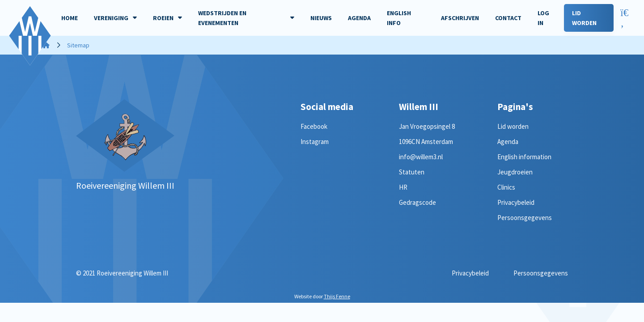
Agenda (508, 142)
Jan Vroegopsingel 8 (427, 126)
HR (403, 187)
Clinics (506, 187)
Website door (322, 296)
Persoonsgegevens (525, 218)
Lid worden (513, 126)
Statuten (412, 172)
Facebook (314, 126)
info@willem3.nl (421, 157)
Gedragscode (417, 202)
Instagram (315, 142)
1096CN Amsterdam (426, 142)
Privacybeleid (516, 202)
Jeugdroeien (515, 172)
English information (524, 157)
